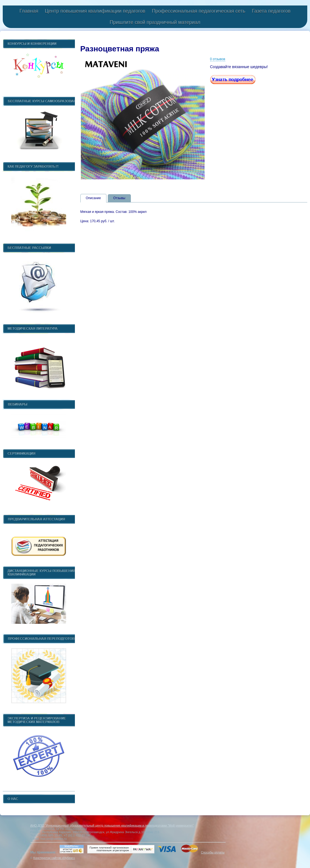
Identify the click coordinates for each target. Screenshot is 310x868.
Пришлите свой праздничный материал (155, 22)
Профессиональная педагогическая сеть (199, 11)
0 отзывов (218, 59)
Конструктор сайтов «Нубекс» (54, 858)
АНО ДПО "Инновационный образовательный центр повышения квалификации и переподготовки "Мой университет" (112, 825)
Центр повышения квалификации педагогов (95, 11)
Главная (29, 11)
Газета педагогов (271, 11)
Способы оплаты (213, 852)
